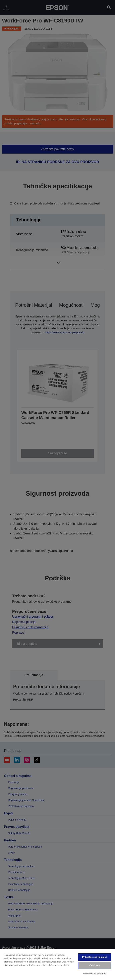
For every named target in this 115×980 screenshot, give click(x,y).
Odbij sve (95, 965)
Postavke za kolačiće (95, 974)
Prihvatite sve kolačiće (95, 957)
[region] (57, 964)
